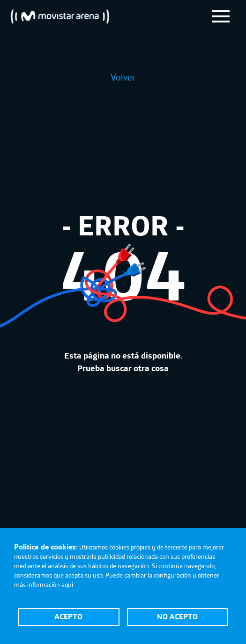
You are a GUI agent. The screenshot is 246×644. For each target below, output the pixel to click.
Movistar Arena (60, 16)
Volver (123, 77)
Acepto (68, 616)
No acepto (177, 616)
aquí (67, 585)
